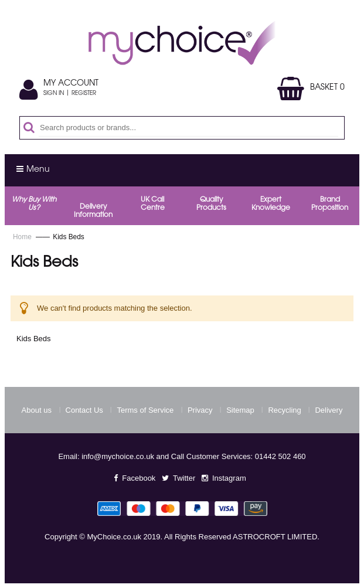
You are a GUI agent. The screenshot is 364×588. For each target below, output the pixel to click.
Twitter (184, 478)
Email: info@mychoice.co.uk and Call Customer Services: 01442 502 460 (182, 456)
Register (84, 94)
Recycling (284, 410)
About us (37, 410)
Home (23, 237)
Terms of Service (145, 410)
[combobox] (188, 128)
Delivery (329, 410)
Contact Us (84, 410)
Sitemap (240, 410)
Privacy (200, 410)
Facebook (139, 478)
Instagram (229, 478)
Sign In (54, 94)
